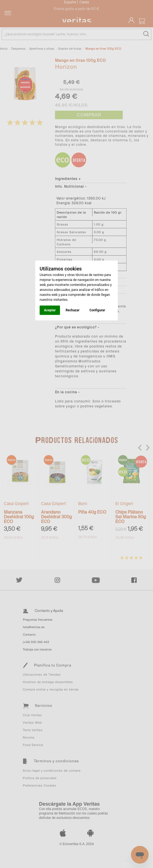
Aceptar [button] (50, 310)
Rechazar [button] (72, 310)
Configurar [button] (97, 310)
